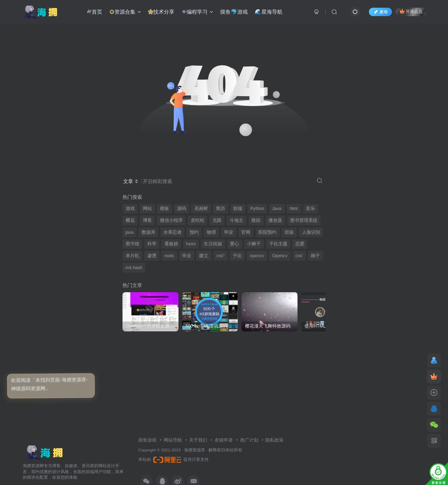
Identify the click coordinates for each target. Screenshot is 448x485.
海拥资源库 (195, 450)
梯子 (315, 256)
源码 (182, 209)
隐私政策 (274, 440)
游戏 (130, 209)
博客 (147, 220)
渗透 (152, 256)
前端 (238, 209)
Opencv (280, 256)
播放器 (275, 220)
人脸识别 (311, 232)
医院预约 (267, 232)
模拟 (256, 220)
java (130, 232)
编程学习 (197, 12)
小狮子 (254, 244)
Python (257, 209)
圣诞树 (201, 209)
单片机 (132, 256)
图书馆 (132, 244)
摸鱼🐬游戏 (234, 12)
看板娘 (171, 244)
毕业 (187, 256)
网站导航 (173, 440)
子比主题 (278, 244)
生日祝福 (213, 244)
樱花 (130, 220)
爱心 (234, 244)
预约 (194, 232)
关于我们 (198, 440)
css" (220, 256)
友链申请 (224, 440)
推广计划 (249, 440)
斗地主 (236, 220)
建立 (204, 256)
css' (299, 256)
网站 (147, 209)
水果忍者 (173, 232)
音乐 (310, 209)
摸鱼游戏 (147, 440)
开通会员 (411, 11)
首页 (94, 12)
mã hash (134, 268)
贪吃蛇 (198, 220)
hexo (191, 244)
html (294, 209)
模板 (164, 209)
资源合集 (125, 12)
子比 (237, 256)
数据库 (149, 232)
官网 (246, 232)
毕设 (229, 232)
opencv (257, 256)
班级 (289, 232)
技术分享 (161, 12)
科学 (152, 244)
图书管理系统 (304, 220)
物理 (211, 232)
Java (277, 209)
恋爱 (300, 244)
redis (169, 256)
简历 (220, 209)
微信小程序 (171, 220)
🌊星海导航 (269, 12)
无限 (217, 220)
